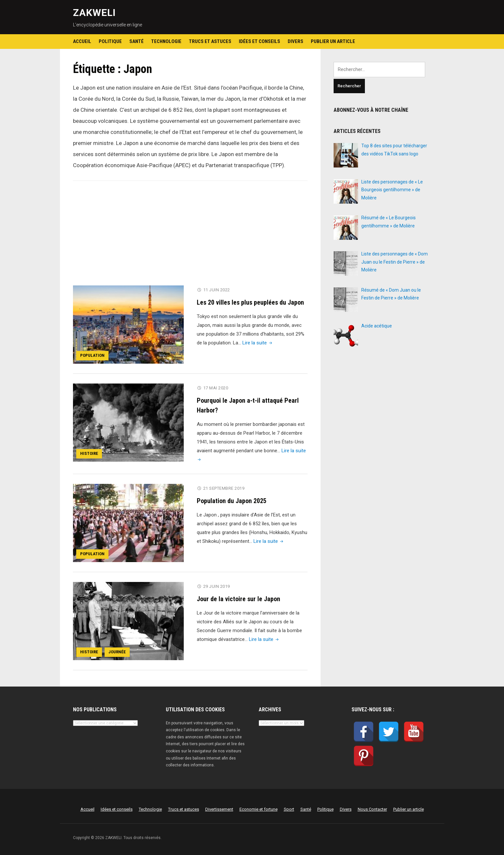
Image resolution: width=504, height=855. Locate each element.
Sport (289, 809)
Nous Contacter (372, 809)
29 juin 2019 (217, 586)
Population (92, 355)
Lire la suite (258, 343)
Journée (117, 652)
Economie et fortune (259, 809)
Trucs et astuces (210, 41)
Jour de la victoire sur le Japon (238, 599)
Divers (295, 41)
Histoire (89, 453)
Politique (110, 41)
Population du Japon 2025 (232, 501)
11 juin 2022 (217, 290)
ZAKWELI (94, 13)
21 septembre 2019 (224, 488)
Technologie (166, 41)
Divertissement (219, 809)
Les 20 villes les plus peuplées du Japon (250, 302)
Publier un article (333, 41)
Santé (137, 41)
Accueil (82, 41)
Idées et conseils (259, 41)
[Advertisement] (190, 237)
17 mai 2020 (216, 388)
